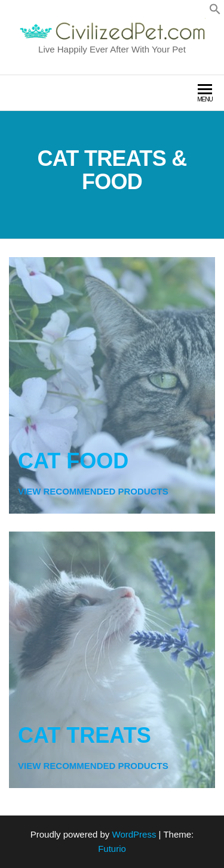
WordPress (134, 834)
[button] (215, 12)
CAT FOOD (73, 461)
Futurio (112, 849)
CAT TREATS (85, 735)
